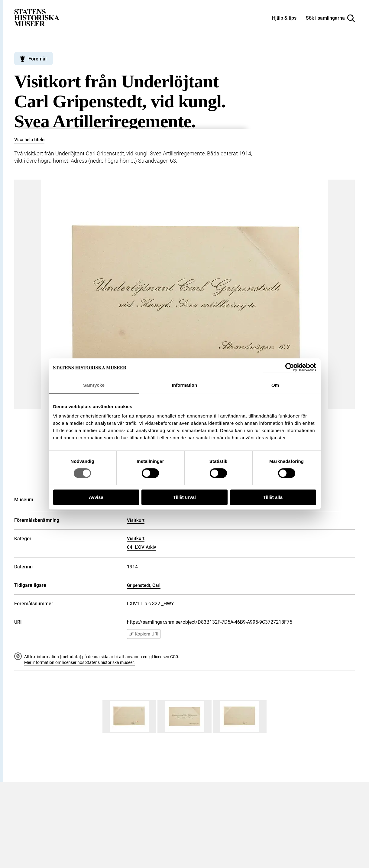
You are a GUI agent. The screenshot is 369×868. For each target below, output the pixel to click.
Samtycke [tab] (94, 385)
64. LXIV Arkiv (141, 547)
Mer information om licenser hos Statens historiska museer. (79, 662)
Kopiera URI (144, 634)
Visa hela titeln (29, 140)
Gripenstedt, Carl (144, 585)
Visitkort (136, 520)
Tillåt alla (273, 497)
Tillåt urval (184, 497)
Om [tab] (275, 385)
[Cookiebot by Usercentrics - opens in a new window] (290, 367)
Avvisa (96, 497)
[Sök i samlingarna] (330, 18)
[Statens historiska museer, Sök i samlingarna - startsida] (37, 17)
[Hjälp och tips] (284, 18)
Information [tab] (185, 385)
